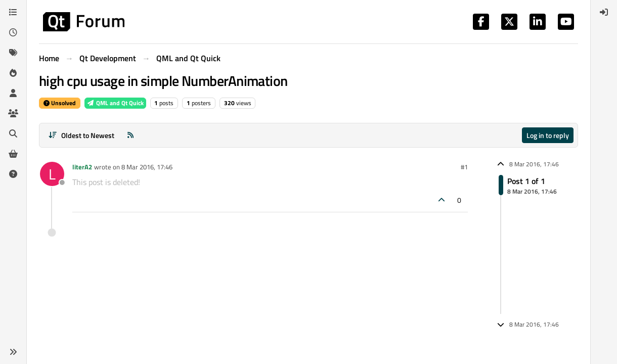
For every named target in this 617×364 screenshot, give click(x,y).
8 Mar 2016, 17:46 (147, 167)
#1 (464, 167)
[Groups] (13, 113)
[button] (13, 352)
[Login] (604, 12)
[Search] (13, 133)
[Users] (13, 93)
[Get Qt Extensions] (13, 154)
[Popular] (13, 73)
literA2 (82, 167)
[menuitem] (604, 12)
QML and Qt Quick (115, 103)
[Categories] (13, 12)
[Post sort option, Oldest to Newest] (81, 135)
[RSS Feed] (130, 135)
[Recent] (13, 32)
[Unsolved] (13, 174)
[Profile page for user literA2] (52, 174)
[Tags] (13, 53)
